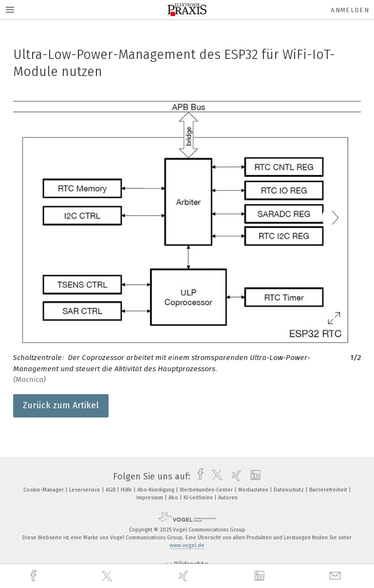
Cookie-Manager (44, 490)
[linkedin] (261, 576)
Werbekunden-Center (207, 490)
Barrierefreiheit (329, 490)
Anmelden (350, 10)
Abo (174, 498)
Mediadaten (254, 490)
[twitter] (108, 576)
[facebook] (35, 576)
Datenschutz (290, 490)
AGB (111, 490)
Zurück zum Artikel (61, 405)
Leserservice (85, 490)
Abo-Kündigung (157, 490)
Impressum (150, 498)
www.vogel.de (187, 545)
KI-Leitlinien (199, 498)
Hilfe (127, 490)
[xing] (185, 576)
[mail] (337, 576)
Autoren (228, 498)
